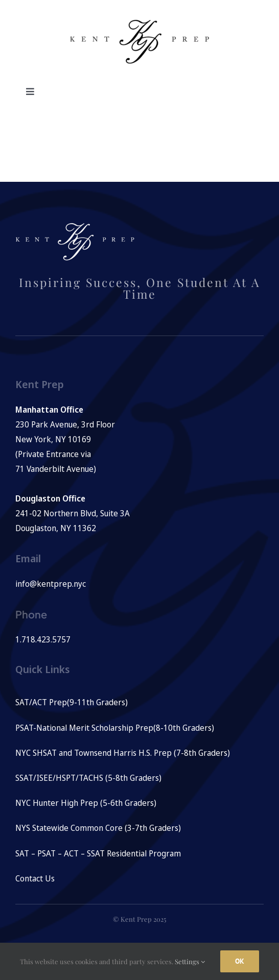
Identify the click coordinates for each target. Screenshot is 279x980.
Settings (190, 961)
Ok (240, 961)
